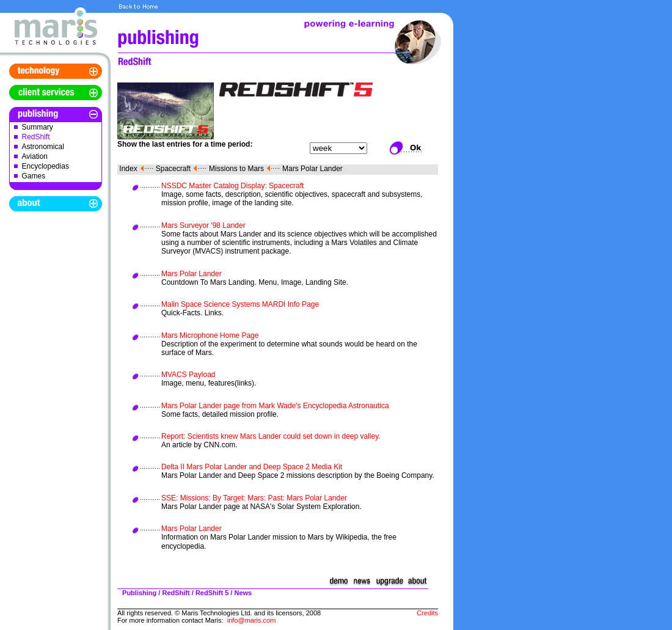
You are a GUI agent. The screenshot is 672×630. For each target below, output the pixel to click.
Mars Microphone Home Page (210, 335)
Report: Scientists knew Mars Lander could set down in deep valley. (271, 436)
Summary (38, 127)
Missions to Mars (236, 169)
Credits (427, 613)
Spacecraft (173, 169)
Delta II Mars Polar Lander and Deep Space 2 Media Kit (252, 467)
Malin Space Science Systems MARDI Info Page (240, 304)
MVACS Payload (188, 375)
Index (128, 169)
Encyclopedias (46, 166)
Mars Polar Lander (312, 169)
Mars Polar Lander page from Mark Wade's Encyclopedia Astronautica (275, 406)
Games (34, 176)
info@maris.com (252, 620)
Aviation (35, 156)
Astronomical (43, 147)
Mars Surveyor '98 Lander (203, 225)
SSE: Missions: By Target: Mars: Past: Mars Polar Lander (254, 498)
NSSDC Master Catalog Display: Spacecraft (232, 186)
